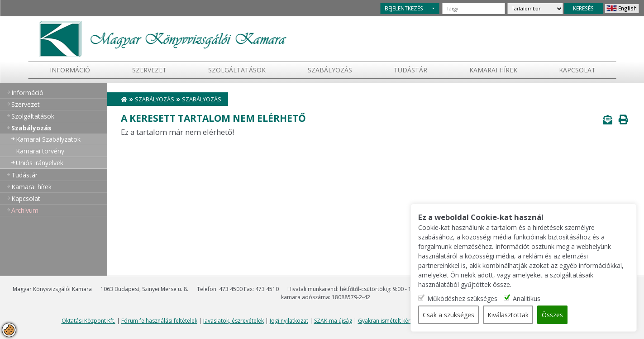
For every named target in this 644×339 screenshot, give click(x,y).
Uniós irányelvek (40, 163)
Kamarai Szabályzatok (48, 139)
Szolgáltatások (237, 70)
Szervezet (149, 70)
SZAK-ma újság (333, 321)
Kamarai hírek (493, 70)
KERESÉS (583, 8)
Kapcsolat (577, 70)
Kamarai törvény (40, 151)
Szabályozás (155, 99)
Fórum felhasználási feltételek (159, 321)
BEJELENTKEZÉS (404, 8)
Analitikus (527, 298)
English (627, 8)
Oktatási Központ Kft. (88, 321)
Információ (70, 70)
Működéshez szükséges (462, 298)
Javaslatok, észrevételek (234, 321)
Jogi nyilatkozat (289, 321)
